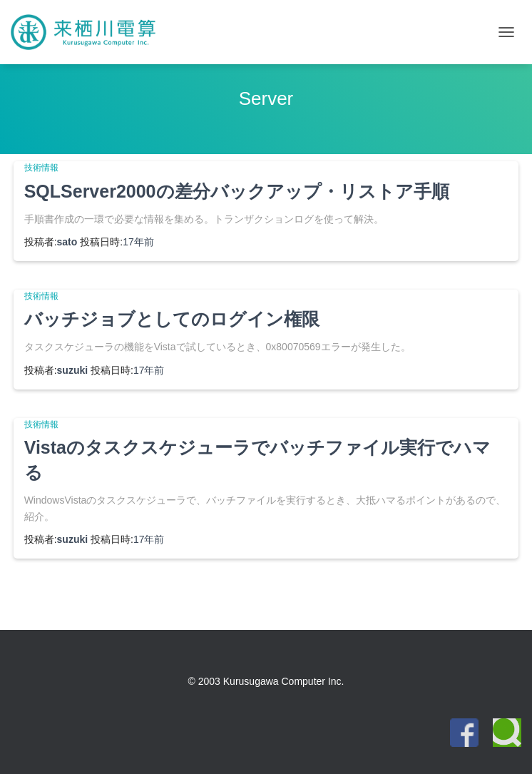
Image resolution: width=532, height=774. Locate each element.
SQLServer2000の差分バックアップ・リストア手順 (237, 191)
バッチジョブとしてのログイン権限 (172, 319)
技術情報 (41, 168)
